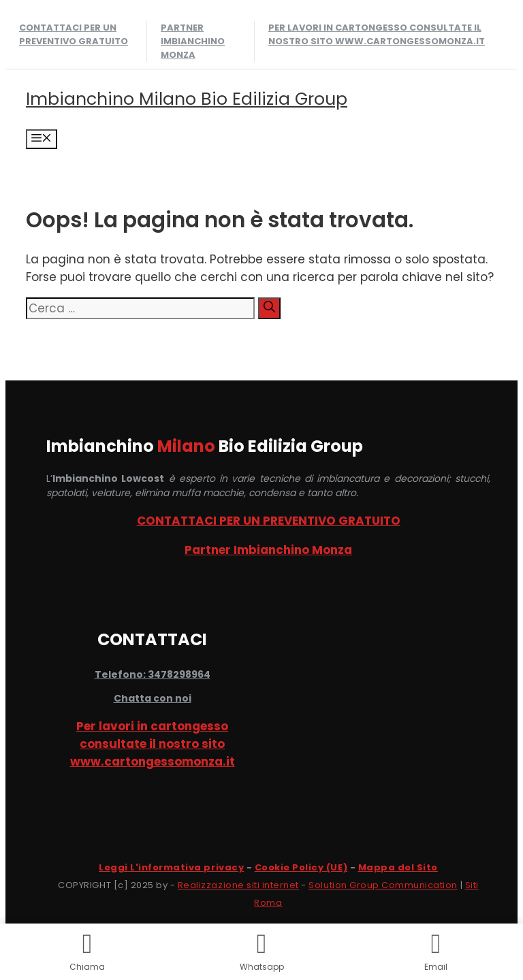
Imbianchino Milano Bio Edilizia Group (187, 99)
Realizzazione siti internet (238, 885)
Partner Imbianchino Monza (193, 41)
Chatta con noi (153, 698)
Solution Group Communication (383, 885)
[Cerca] (269, 308)
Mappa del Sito (398, 867)
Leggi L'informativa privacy (171, 867)
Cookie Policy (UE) (301, 867)
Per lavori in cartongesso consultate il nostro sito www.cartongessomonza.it (377, 34)
